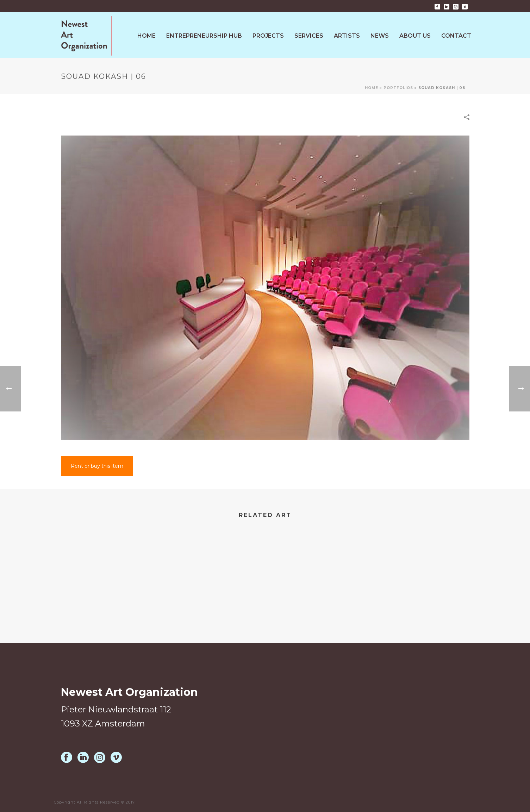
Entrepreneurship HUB (204, 36)
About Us (415, 36)
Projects (268, 36)
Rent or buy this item (97, 466)
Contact (456, 36)
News (380, 36)
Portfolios (398, 88)
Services (309, 36)
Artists (347, 36)
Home (146, 36)
